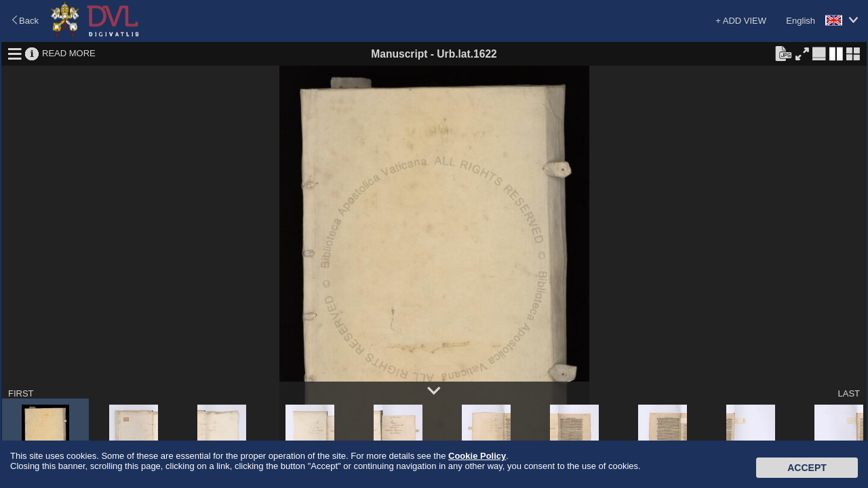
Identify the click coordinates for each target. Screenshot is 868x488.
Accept (807, 468)
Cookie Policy (477, 456)
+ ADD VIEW (741, 21)
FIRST (21, 393)
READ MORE (69, 53)
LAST (849, 393)
